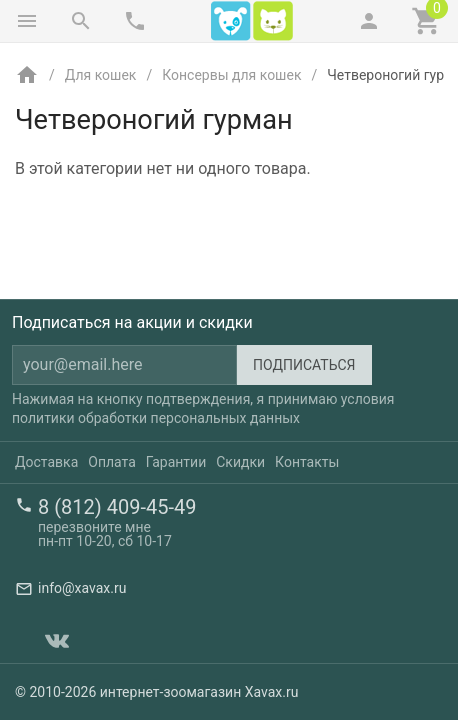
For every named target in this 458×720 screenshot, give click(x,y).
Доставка (46, 462)
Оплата (112, 462)
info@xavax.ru (82, 588)
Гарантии (176, 462)
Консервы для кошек (231, 75)
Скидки (240, 462)
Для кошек (101, 75)
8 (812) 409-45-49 (117, 507)
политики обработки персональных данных (156, 418)
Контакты (307, 462)
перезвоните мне (94, 527)
